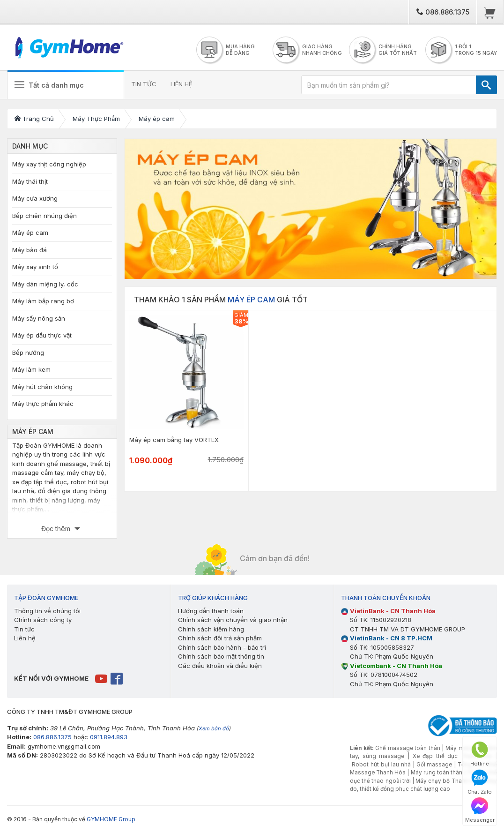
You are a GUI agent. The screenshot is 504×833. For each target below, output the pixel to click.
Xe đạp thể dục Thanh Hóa (452, 756)
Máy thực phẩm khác (43, 404)
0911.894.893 (109, 737)
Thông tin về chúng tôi (47, 611)
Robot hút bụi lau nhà (381, 765)
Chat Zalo (480, 782)
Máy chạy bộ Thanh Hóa (448, 781)
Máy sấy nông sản (39, 318)
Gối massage (434, 765)
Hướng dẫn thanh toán (211, 611)
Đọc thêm (57, 529)
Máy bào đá (30, 250)
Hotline (480, 754)
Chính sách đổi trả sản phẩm (220, 638)
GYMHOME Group (111, 819)
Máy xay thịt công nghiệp (49, 164)
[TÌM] (486, 85)
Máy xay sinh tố (35, 267)
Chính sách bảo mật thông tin (221, 656)
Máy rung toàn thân (437, 773)
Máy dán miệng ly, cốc (45, 284)
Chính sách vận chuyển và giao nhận (233, 620)
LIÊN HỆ (182, 84)
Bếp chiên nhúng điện (44, 216)
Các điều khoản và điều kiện (220, 666)
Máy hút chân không (42, 387)
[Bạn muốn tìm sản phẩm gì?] (389, 85)
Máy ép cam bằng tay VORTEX (174, 440)
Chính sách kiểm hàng (211, 629)
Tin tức (24, 629)
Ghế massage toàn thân (408, 748)
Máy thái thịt (30, 181)
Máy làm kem (31, 369)
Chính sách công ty (43, 620)
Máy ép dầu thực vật (42, 335)
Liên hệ (25, 638)
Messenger (480, 810)
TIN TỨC (144, 84)
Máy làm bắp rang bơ (43, 301)
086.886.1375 (443, 12)
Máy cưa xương (35, 198)
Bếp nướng (28, 353)
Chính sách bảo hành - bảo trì (222, 647)
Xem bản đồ (214, 728)
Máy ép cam (30, 233)
